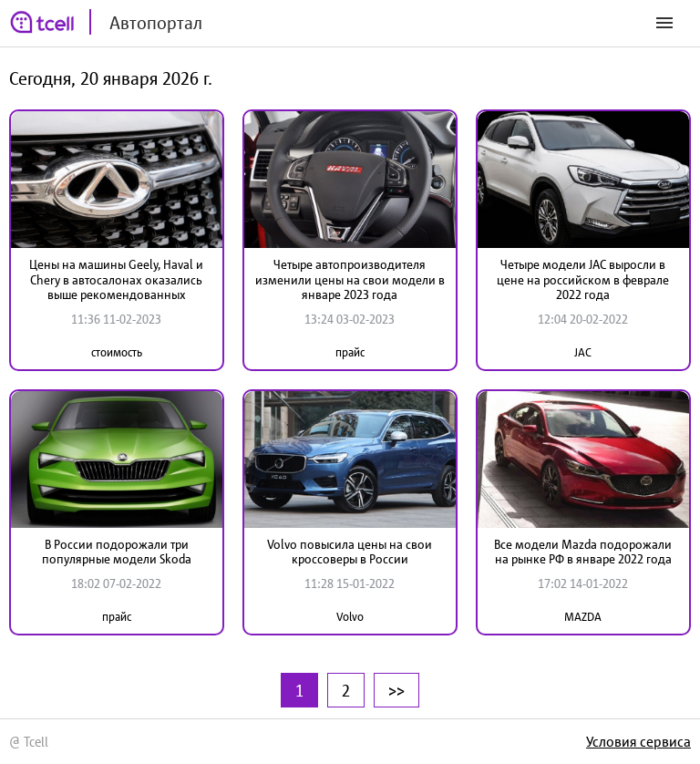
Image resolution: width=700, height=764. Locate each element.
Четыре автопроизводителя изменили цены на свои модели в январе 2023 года (350, 280)
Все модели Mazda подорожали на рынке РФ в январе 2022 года (583, 552)
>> (396, 690)
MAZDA (583, 617)
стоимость (117, 352)
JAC (583, 352)
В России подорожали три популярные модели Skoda (117, 552)
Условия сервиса (638, 741)
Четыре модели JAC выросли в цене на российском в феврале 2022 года (583, 280)
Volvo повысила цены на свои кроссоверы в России (350, 552)
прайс (350, 352)
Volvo (350, 617)
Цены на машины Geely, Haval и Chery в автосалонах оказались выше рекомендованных (116, 280)
